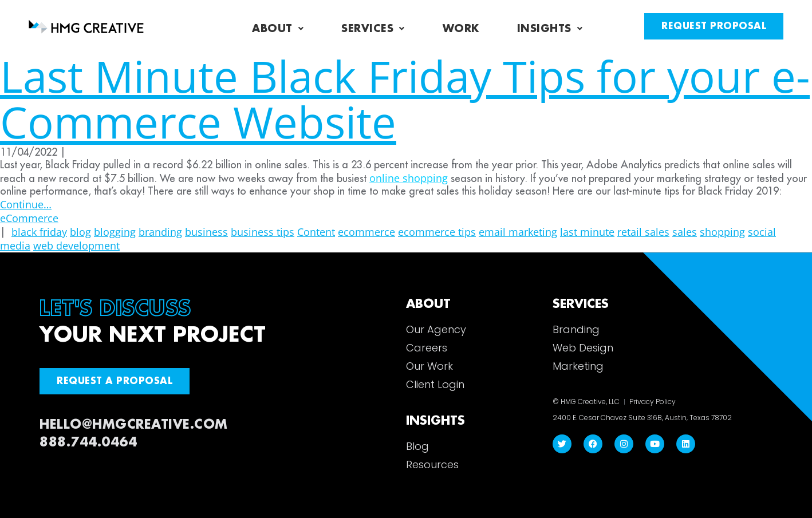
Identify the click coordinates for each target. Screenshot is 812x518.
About (278, 29)
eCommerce (29, 218)
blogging (115, 232)
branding (160, 232)
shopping (722, 232)
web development (76, 246)
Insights (550, 29)
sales (685, 232)
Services (373, 29)
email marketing (518, 232)
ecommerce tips (437, 232)
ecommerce (366, 232)
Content (316, 232)
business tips (263, 232)
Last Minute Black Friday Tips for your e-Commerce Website (405, 99)
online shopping (409, 178)
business (206, 232)
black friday (39, 232)
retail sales (643, 232)
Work (461, 29)
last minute (587, 232)
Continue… (26, 204)
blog (80, 232)
